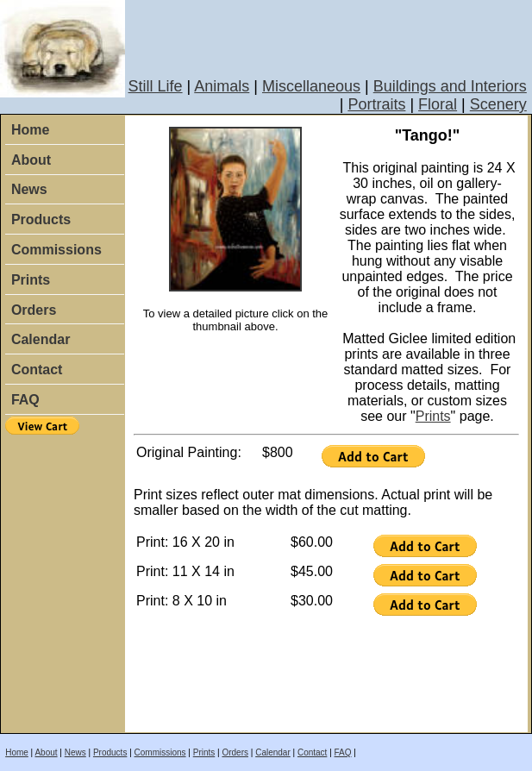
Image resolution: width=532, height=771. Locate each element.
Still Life (156, 86)
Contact (37, 370)
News (29, 189)
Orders (34, 310)
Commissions (56, 250)
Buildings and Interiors (450, 86)
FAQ (25, 400)
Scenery (498, 104)
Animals (222, 86)
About (31, 160)
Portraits (376, 104)
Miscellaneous (311, 86)
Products (41, 219)
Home (30, 130)
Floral (438, 104)
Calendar (41, 339)
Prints (31, 280)
